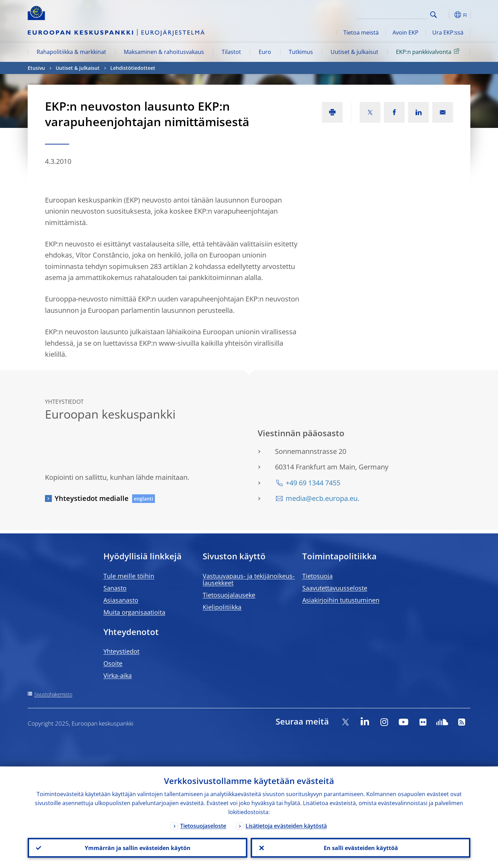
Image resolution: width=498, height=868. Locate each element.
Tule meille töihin (129, 576)
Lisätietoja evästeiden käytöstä (286, 825)
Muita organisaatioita (134, 612)
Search (434, 15)
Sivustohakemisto (53, 694)
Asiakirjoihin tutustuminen (341, 600)
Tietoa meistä (361, 32)
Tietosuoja (317, 576)
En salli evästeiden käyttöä (361, 848)
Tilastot (231, 52)
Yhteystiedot (121, 651)
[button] (446, 15)
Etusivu (36, 68)
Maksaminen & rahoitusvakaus (164, 52)
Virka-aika (118, 675)
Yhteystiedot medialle (92, 498)
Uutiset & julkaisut (354, 52)
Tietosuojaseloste (203, 825)
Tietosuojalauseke (229, 595)
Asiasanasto (121, 600)
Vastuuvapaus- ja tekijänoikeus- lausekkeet (249, 579)
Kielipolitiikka (222, 607)
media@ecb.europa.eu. (322, 498)
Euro (265, 52)
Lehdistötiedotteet (133, 68)
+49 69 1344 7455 (313, 483)
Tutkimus (301, 52)
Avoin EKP (405, 32)
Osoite (113, 663)
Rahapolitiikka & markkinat (71, 52)
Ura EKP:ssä (448, 32)
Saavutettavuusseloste (335, 588)
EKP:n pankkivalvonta (429, 52)
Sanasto (115, 588)
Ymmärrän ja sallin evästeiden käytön (138, 848)
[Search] (393, 14)
